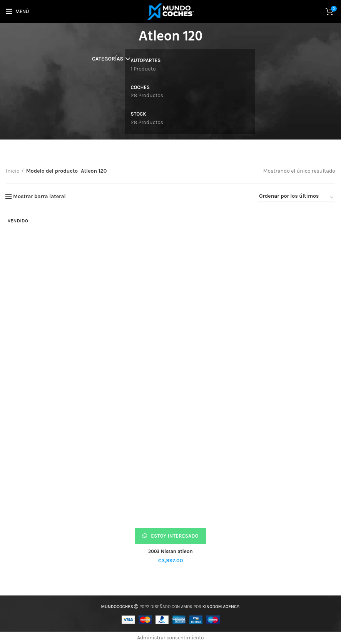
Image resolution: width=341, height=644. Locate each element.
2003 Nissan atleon (170, 552)
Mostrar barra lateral (39, 197)
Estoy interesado (174, 536)
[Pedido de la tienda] (297, 198)
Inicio (13, 171)
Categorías (108, 59)
